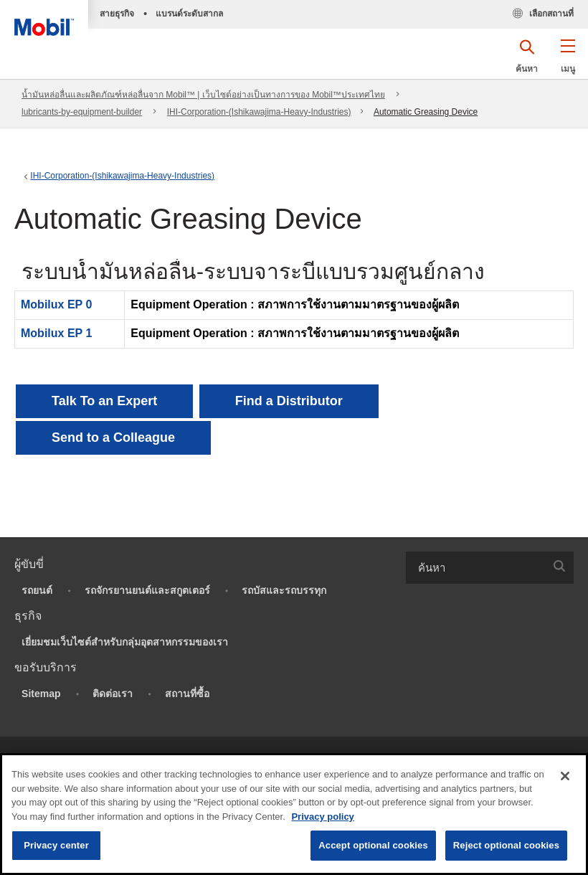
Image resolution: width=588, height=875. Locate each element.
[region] (294, 814)
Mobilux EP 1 (56, 333)
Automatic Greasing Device (426, 112)
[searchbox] (475, 568)
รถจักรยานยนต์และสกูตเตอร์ (147, 590)
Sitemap (41, 694)
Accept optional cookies (373, 845)
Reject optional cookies (506, 845)
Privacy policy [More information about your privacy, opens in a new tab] (322, 817)
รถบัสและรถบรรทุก (284, 590)
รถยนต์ (37, 590)
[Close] (565, 776)
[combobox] (490, 568)
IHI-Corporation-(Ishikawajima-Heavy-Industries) (259, 112)
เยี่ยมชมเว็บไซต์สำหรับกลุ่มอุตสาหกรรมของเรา (125, 642)
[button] (568, 61)
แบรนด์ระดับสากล (189, 14)
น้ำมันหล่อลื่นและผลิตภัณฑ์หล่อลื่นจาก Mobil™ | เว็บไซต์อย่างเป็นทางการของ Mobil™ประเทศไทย (203, 95)
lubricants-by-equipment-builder (82, 112)
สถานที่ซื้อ (187, 694)
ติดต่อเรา (113, 694)
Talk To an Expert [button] (104, 401)
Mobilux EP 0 (56, 304)
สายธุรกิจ (117, 14)
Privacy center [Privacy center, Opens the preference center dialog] (56, 845)
